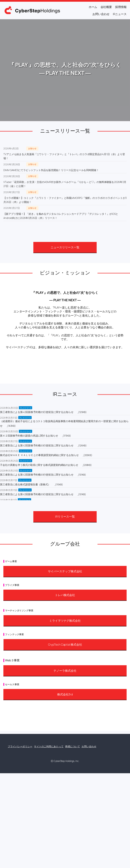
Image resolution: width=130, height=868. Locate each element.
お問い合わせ (89, 746)
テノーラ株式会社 (65, 671)
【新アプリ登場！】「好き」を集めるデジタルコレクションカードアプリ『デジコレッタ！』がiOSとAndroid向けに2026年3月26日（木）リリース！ (61, 216)
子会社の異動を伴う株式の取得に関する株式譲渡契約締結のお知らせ (39, 465)
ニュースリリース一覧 (65, 247)
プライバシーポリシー (20, 746)
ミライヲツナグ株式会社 (65, 621)
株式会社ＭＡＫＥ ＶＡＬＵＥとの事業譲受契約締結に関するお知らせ (39, 455)
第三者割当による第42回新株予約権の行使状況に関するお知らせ (37, 412)
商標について (73, 746)
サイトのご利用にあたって (49, 746)
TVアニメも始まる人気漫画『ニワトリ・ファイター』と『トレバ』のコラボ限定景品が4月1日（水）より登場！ (64, 156)
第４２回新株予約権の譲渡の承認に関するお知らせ (29, 436)
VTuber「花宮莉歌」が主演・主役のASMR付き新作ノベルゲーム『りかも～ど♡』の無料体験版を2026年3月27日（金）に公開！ (65, 184)
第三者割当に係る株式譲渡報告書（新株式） (25, 484)
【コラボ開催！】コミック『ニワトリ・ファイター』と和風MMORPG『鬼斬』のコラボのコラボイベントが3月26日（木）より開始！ (65, 200)
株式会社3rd (65, 694)
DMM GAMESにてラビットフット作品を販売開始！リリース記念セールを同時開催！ (51, 170)
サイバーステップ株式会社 (65, 571)
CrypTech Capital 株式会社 (65, 644)
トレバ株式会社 (65, 595)
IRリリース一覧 (65, 516)
